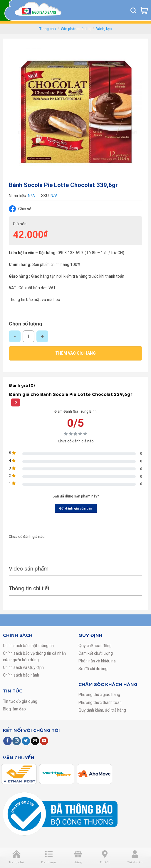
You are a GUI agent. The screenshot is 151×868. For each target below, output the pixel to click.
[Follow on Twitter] (26, 741)
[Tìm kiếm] (133, 10)
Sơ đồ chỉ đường (93, 669)
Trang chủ (48, 29)
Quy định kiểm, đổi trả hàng (102, 710)
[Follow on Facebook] (7, 741)
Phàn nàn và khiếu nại (97, 661)
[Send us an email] (35, 741)
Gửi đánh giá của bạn (76, 508)
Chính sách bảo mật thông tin (28, 646)
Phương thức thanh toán (100, 702)
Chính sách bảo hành (21, 675)
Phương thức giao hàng (99, 695)
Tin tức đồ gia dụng (20, 701)
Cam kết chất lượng (96, 653)
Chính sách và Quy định (23, 667)
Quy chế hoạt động (95, 646)
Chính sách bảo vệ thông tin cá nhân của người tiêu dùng (34, 657)
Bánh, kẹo (104, 29)
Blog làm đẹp (14, 709)
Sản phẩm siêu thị (76, 29)
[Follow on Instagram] (16, 741)
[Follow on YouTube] (44, 741)
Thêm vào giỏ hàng (75, 353)
